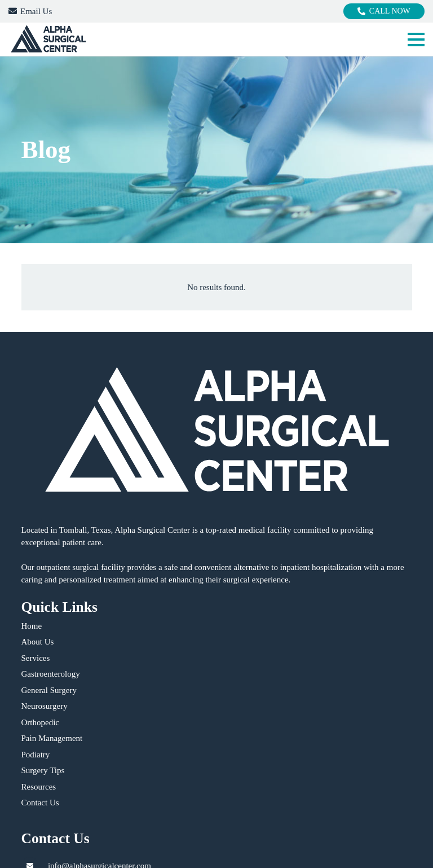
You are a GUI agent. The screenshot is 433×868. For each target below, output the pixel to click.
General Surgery (49, 690)
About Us (38, 642)
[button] (416, 40)
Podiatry (36, 755)
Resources (39, 787)
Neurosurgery (45, 706)
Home (32, 626)
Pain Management (52, 738)
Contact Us (40, 803)
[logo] (48, 40)
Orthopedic (40, 722)
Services (36, 658)
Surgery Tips (43, 770)
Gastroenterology (51, 674)
